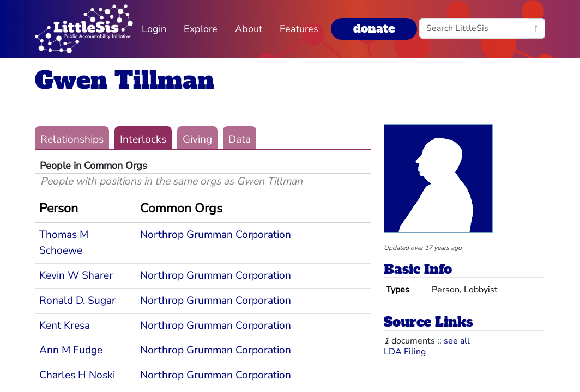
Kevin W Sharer (76, 275)
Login (154, 29)
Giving (197, 139)
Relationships (72, 139)
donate (374, 29)
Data (240, 139)
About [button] (249, 29)
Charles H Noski (77, 375)
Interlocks (143, 139)
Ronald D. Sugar (77, 301)
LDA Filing (405, 352)
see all (457, 341)
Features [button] (299, 29)
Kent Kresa (65, 326)
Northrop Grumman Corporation (216, 235)
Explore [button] (201, 29)
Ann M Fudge (71, 350)
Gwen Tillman (125, 80)
